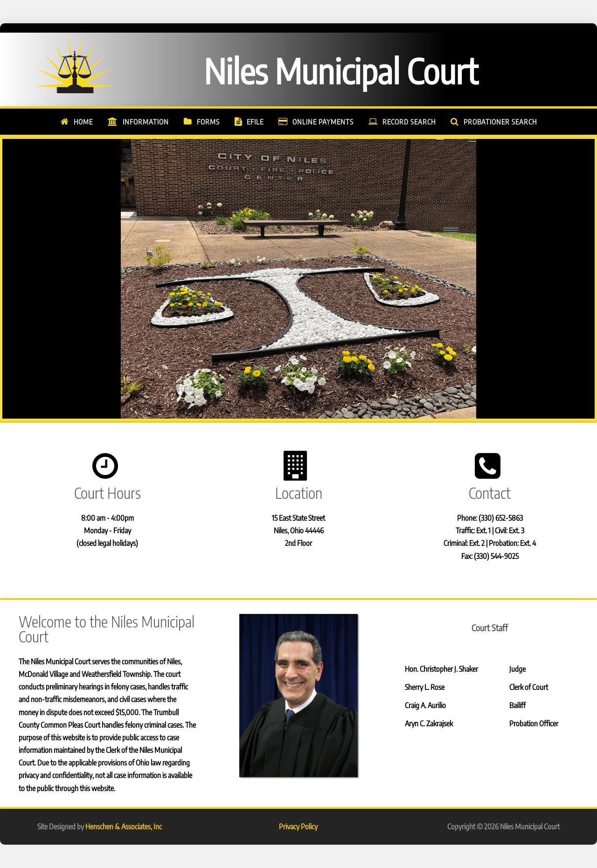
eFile (255, 122)
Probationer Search (500, 122)
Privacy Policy (298, 827)
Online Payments (323, 122)
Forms (208, 122)
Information (146, 122)
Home (83, 122)
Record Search (409, 122)
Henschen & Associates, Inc (124, 827)
